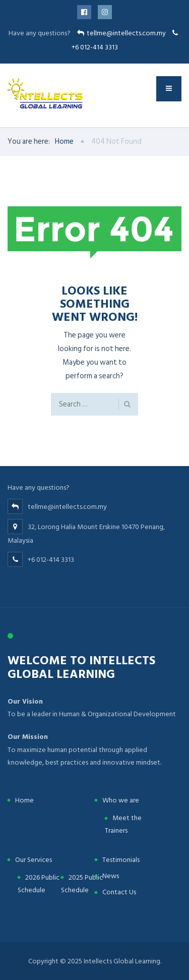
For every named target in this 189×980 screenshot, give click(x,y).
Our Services (34, 860)
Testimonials (121, 860)
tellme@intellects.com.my (126, 33)
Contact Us (119, 892)
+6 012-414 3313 (95, 47)
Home (24, 800)
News (111, 876)
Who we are (121, 800)
